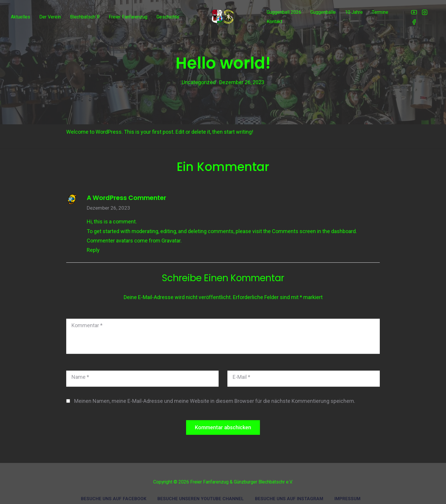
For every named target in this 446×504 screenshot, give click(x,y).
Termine (380, 12)
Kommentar (87, 321)
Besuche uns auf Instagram (289, 495)
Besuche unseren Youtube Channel (201, 495)
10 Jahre (354, 12)
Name (80, 373)
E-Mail (241, 373)
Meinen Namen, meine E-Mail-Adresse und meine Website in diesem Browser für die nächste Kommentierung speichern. (215, 397)
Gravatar (171, 236)
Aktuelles (21, 17)
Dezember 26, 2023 (108, 204)
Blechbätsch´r (85, 17)
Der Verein (50, 17)
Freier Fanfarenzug (128, 17)
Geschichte (168, 17)
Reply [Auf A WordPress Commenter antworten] (93, 246)
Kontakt (274, 22)
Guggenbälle (323, 12)
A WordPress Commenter (126, 194)
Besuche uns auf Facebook (114, 495)
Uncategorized (199, 80)
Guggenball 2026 (284, 12)
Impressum (347, 495)
